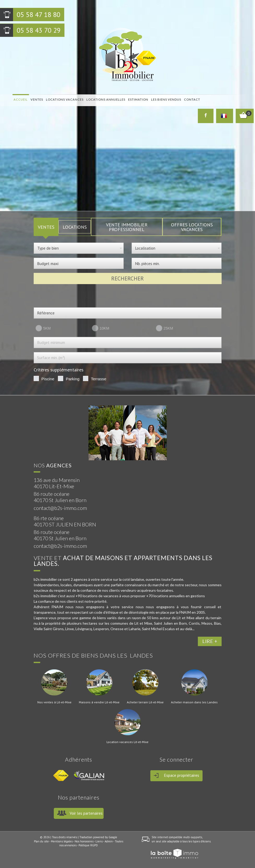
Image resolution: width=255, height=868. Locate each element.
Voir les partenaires (86, 813)
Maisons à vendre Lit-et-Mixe (99, 702)
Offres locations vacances (192, 227)
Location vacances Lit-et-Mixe (127, 742)
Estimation (137, 99)
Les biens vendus (165, 99)
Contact (191, 99)
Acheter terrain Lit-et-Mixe (145, 702)
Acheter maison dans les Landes (194, 702)
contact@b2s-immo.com (60, 508)
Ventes (37, 99)
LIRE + (210, 641)
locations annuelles (105, 99)
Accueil (21, 99)
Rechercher (127, 278)
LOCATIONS (75, 227)
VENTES (46, 227)
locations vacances (64, 99)
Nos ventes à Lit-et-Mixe (54, 702)
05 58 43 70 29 (39, 30)
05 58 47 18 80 (38, 15)
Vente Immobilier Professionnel (127, 227)
